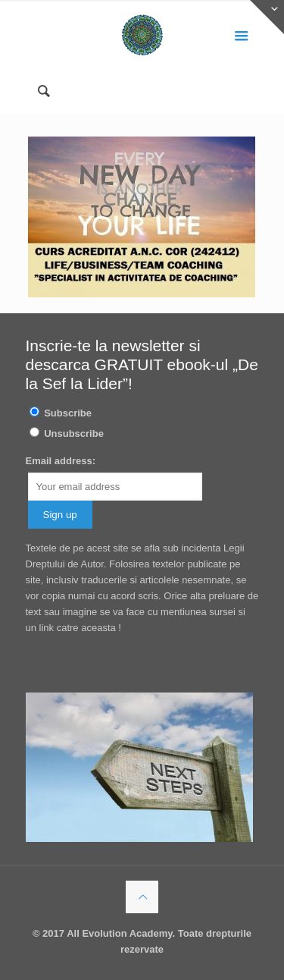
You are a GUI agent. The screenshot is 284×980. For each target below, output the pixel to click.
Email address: (61, 461)
